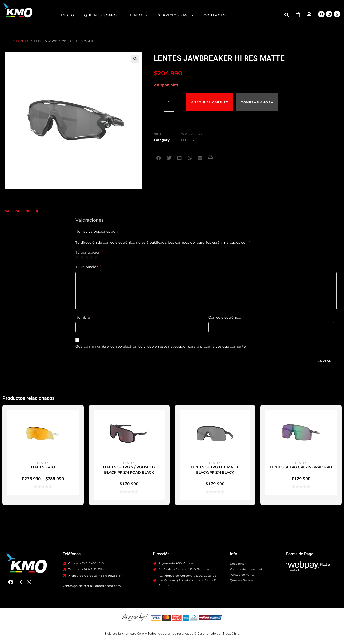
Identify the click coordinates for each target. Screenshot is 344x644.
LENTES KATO (43, 467)
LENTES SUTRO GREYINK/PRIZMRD (301, 467)
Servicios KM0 (176, 15)
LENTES (23, 41)
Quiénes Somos (101, 15)
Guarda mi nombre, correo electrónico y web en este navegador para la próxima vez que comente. (161, 346)
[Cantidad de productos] (167, 98)
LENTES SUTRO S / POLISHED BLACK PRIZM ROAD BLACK (129, 470)
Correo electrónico (226, 317)
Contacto (215, 15)
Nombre (84, 317)
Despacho (237, 564)
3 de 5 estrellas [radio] (87, 257)
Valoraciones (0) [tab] (22, 211)
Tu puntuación (89, 252)
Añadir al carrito (210, 98)
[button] (286, 15)
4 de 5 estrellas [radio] (91, 257)
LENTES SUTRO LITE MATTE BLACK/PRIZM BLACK (215, 470)
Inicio (68, 15)
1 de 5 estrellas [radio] (77, 257)
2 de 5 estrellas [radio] (82, 257)
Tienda (138, 15)
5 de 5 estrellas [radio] (96, 257)
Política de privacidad (246, 569)
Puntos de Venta (242, 575)
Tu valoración (88, 267)
